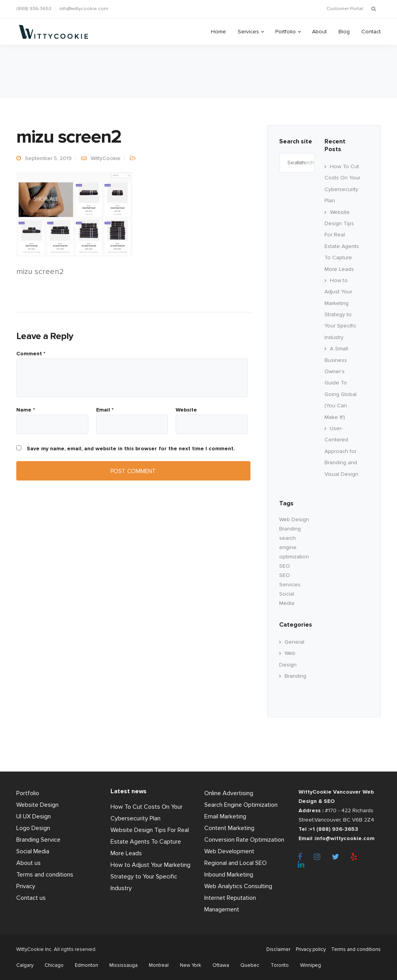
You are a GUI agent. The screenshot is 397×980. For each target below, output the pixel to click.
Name (26, 410)
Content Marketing (229, 828)
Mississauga (123, 965)
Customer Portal (345, 9)
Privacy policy (309, 949)
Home (218, 32)
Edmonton (86, 965)
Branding (295, 676)
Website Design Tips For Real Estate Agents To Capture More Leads (150, 842)
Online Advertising (229, 793)
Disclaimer (274, 949)
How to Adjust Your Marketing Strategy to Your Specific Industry (150, 877)
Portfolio (286, 32)
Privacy (26, 886)
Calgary (25, 965)
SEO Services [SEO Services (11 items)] (290, 580)
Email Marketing (225, 816)
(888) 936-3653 (34, 9)
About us (28, 863)
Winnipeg (311, 965)
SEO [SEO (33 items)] (285, 566)
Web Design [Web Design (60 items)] (294, 519)
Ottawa (221, 965)
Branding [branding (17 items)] (290, 529)
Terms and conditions (45, 875)
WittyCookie (106, 158)
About (319, 32)
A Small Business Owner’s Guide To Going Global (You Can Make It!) (341, 383)
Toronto (280, 965)
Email (105, 410)
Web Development (229, 851)
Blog (344, 32)
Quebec (250, 965)
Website (186, 410)
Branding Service (38, 840)
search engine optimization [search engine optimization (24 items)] (294, 547)
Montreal (159, 965)
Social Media (33, 851)
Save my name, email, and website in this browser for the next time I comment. (131, 449)
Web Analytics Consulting (238, 886)
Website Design (37, 805)
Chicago (54, 965)
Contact (371, 32)
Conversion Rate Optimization (244, 840)
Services (248, 32)
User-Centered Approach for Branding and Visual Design (341, 451)
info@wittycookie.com (84, 9)
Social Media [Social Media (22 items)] (287, 599)
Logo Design (33, 828)
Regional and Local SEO (236, 863)
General (294, 642)
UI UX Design (34, 816)
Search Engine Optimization (241, 805)
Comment (31, 354)
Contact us (31, 898)
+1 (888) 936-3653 (334, 829)
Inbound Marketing (229, 875)
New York (191, 965)
